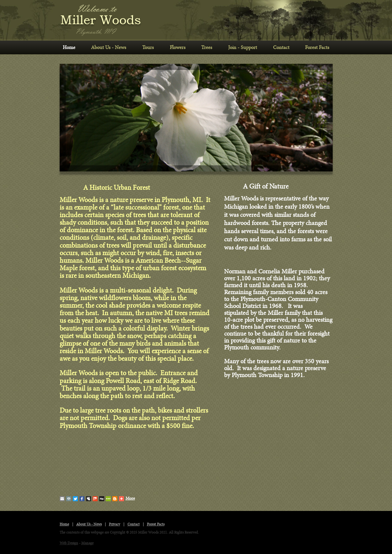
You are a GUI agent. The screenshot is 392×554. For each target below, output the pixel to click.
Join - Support (243, 47)
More (127, 499)
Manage (87, 543)
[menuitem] (69, 47)
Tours (148, 47)
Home (69, 47)
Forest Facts (317, 47)
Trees (207, 47)
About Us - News (109, 47)
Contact (281, 47)
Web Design (69, 543)
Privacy (115, 524)
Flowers (178, 47)
